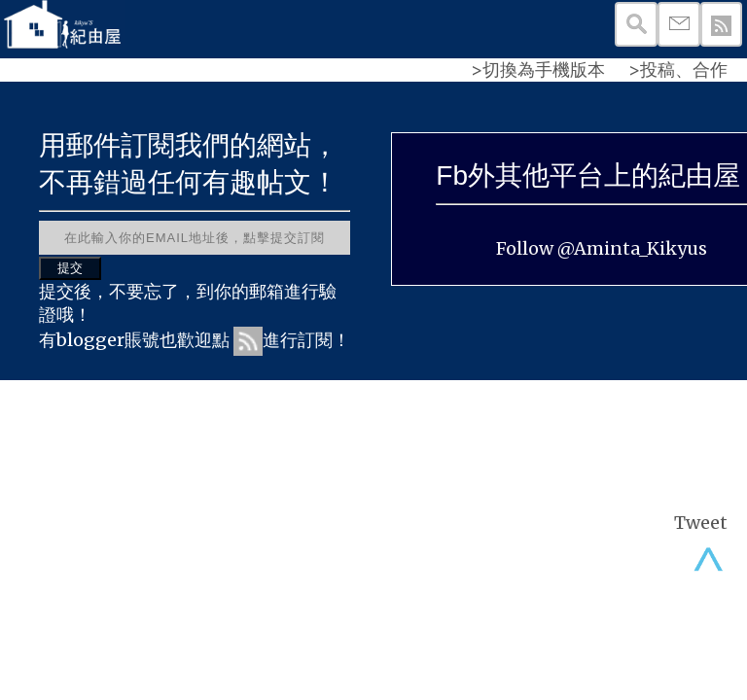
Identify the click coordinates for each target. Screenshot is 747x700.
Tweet (701, 523)
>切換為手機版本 (538, 70)
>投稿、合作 (678, 70)
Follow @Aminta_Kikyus (602, 248)
